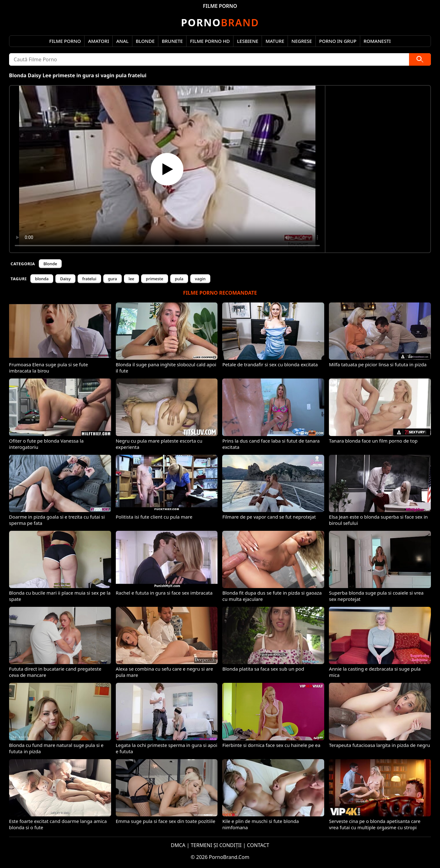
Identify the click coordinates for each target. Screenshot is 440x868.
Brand (220, 22)
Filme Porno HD (210, 41)
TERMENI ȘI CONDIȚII (216, 845)
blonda (42, 279)
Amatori (98, 41)
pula (179, 279)
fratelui (89, 279)
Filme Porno (65, 41)
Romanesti (377, 41)
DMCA (178, 845)
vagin (200, 279)
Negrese (302, 41)
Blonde (145, 41)
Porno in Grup (338, 41)
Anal (122, 41)
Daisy (65, 279)
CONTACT (258, 845)
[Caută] (420, 59)
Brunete (172, 41)
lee (131, 279)
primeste (155, 279)
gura (113, 279)
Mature (275, 41)
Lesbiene (248, 41)
